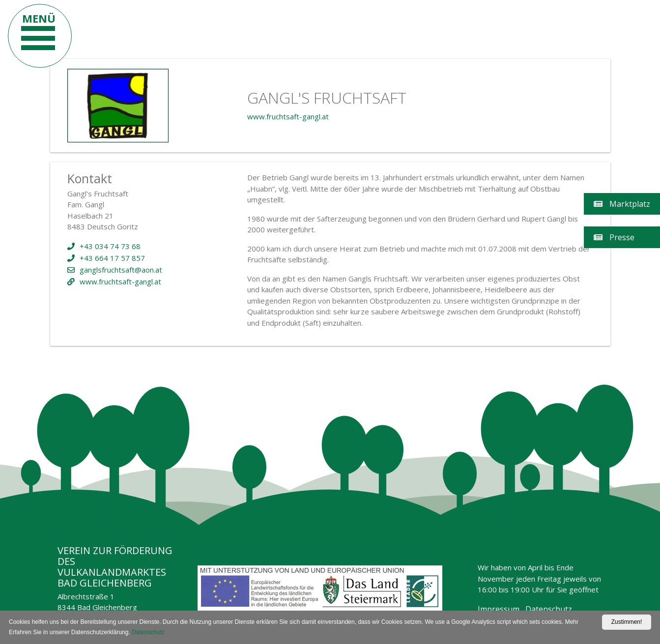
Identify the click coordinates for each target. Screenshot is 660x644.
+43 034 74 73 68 (104, 246)
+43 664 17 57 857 (106, 258)
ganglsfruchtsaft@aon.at (115, 270)
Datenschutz (549, 609)
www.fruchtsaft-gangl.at (288, 116)
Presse (614, 237)
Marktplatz (622, 204)
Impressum (499, 609)
